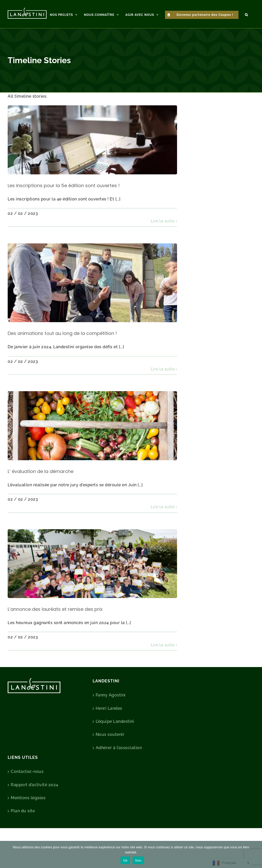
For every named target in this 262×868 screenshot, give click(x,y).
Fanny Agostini (111, 719)
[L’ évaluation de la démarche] (92, 449)
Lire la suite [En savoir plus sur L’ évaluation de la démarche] (163, 531)
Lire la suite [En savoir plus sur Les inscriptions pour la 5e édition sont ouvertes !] (163, 245)
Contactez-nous (27, 795)
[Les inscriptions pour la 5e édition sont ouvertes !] (92, 164)
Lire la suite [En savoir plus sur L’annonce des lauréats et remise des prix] (163, 669)
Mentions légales (28, 822)
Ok (125, 860)
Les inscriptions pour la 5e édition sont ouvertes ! (64, 209)
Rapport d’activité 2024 (35, 809)
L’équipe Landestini (115, 745)
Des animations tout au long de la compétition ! (62, 357)
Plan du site (23, 835)
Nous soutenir (110, 758)
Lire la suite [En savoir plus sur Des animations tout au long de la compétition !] (163, 393)
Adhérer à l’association (119, 771)
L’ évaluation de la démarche (41, 495)
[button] (246, 14)
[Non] (256, 854)
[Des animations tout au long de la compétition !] (92, 307)
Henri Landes (109, 732)
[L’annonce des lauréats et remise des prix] (92, 587)
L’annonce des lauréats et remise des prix (55, 633)
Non (138, 860)
